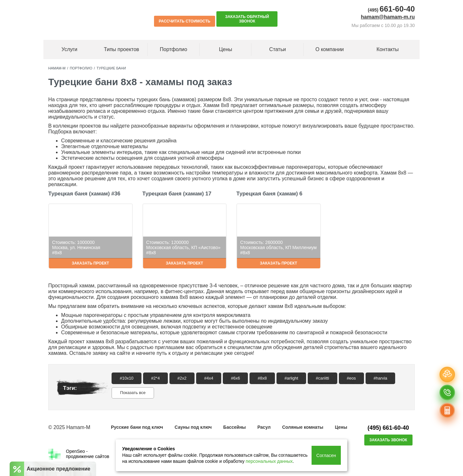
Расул (264, 427)
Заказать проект (90, 263)
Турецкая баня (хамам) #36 (84, 194)
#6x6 (235, 378)
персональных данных (269, 461)
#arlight (291, 378)
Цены (226, 49)
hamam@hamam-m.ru (388, 17)
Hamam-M (57, 68)
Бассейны (234, 427)
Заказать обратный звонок (247, 19)
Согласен (326, 455)
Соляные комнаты (303, 427)
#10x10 (127, 378)
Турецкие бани (111, 68)
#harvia (381, 378)
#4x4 (209, 378)
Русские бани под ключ (137, 427)
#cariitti (322, 378)
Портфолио (81, 68)
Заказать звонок (388, 440)
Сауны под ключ (193, 427)
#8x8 (262, 378)
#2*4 (155, 378)
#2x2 (182, 378)
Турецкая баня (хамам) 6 (269, 194)
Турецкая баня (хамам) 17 (177, 194)
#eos (351, 378)
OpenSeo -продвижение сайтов (79, 454)
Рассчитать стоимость (185, 21)
